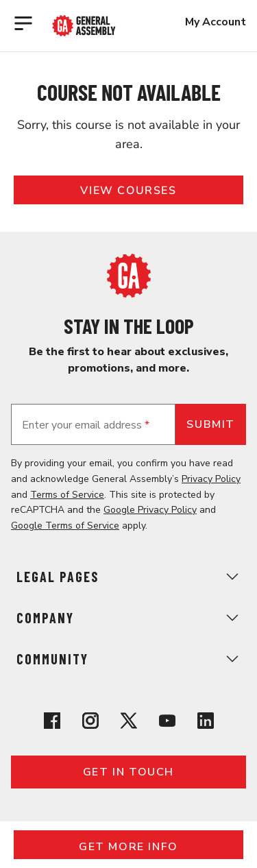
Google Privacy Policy (150, 510)
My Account (216, 22)
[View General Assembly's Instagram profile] (90, 723)
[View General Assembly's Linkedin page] (206, 723)
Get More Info (128, 847)
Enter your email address (86, 425)
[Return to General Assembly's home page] (129, 294)
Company (128, 618)
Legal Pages (128, 577)
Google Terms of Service (65, 526)
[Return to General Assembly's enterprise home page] (84, 26)
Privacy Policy (211, 479)
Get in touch (128, 772)
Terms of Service (67, 495)
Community (128, 659)
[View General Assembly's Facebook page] (52, 723)
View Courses (128, 191)
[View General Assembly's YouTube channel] (167, 723)
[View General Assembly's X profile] (129, 723)
